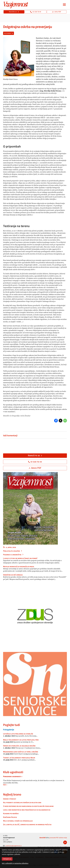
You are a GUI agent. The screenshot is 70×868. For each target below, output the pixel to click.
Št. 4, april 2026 (10, 547)
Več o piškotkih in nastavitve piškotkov (15, 863)
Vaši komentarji (10, 436)
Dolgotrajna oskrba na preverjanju (27, 27)
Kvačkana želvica (10, 817)
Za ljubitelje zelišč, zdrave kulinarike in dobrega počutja (27, 825)
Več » (5, 785)
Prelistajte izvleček (13, 551)
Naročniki (42, 838)
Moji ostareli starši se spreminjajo (18, 821)
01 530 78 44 (36, 12)
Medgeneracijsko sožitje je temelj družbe (21, 752)
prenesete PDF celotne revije (58, 838)
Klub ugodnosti (13, 772)
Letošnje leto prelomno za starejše (18, 734)
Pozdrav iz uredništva (13, 555)
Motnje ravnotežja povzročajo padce (19, 567)
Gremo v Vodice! (10, 799)
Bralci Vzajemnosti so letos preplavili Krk (21, 740)
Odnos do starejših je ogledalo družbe (19, 746)
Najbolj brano (12, 795)
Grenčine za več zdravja (13, 575)
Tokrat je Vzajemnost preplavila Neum (19, 758)
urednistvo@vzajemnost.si (12, 846)
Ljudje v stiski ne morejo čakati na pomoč (20, 558)
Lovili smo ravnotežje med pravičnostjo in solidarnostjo (27, 810)
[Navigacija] (64, 5)
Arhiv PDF (57, 12)
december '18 (9, 33)
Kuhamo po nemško (11, 814)
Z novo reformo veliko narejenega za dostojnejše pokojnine (28, 806)
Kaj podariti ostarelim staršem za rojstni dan (22, 803)
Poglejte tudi (12, 725)
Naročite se (14, 12)
